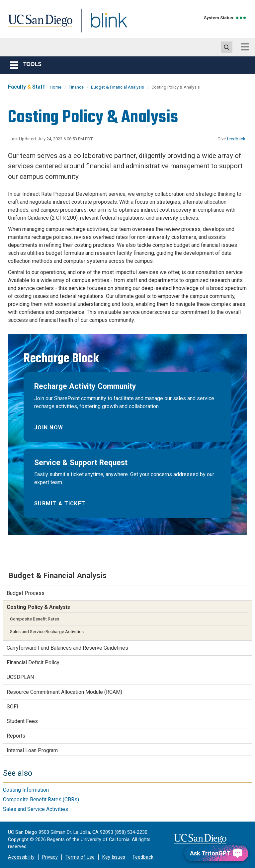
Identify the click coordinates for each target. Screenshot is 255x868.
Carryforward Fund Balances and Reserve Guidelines (67, 648)
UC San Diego (38, 24)
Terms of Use (80, 857)
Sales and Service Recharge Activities (47, 631)
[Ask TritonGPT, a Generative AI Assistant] (216, 853)
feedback (236, 139)
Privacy (50, 857)
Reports (16, 736)
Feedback (143, 857)
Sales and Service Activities (36, 809)
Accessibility (21, 857)
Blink (103, 24)
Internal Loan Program (32, 750)
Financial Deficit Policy (33, 662)
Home (56, 87)
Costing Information (26, 790)
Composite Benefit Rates (35, 619)
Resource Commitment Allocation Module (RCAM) (64, 692)
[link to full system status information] (241, 18)
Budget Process (26, 593)
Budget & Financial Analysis (118, 87)
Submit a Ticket (60, 504)
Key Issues (114, 857)
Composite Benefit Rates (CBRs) (41, 799)
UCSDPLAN (20, 677)
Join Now (49, 428)
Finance (76, 87)
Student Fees (22, 721)
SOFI (12, 707)
